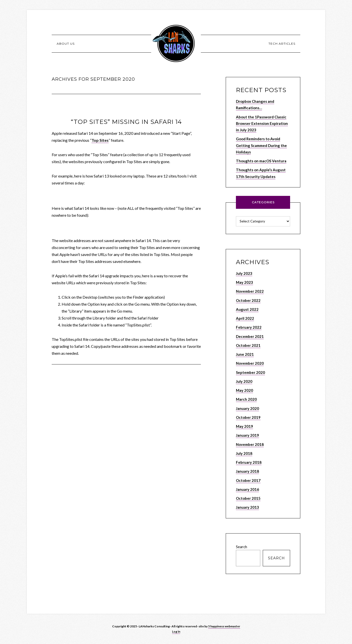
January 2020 (247, 408)
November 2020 (250, 363)
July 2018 (244, 453)
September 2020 (250, 372)
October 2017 (248, 480)
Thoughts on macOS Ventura (261, 161)
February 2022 (249, 327)
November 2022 (250, 291)
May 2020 (244, 390)
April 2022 (245, 318)
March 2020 (246, 399)
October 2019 (248, 417)
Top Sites (100, 140)
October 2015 (248, 498)
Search (242, 547)
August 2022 (247, 309)
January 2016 (247, 489)
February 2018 (249, 462)
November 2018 (250, 444)
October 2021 (248, 345)
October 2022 (248, 300)
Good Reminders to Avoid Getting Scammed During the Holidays (261, 145)
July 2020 (244, 381)
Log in (176, 631)
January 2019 (247, 435)
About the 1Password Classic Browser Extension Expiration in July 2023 (262, 124)
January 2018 (247, 471)
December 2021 (250, 336)
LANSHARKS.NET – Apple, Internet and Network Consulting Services (176, 43)
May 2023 (244, 282)
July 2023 (244, 273)
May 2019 (244, 426)
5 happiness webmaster (224, 626)
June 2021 (245, 354)
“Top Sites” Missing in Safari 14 (126, 122)
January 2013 (247, 507)
